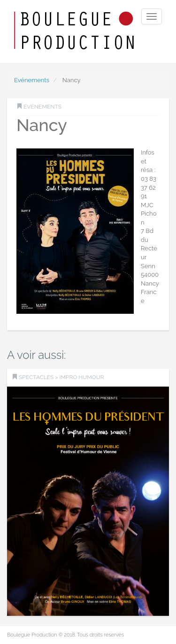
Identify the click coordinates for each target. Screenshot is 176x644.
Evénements (32, 80)
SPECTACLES (36, 377)
